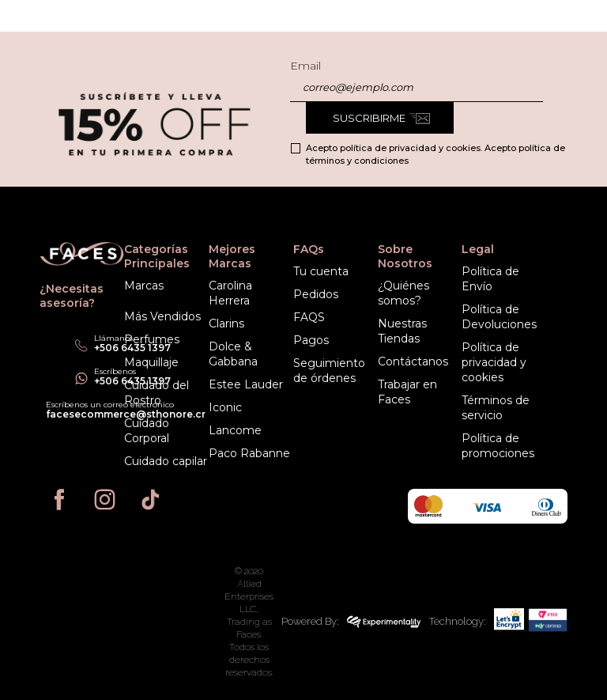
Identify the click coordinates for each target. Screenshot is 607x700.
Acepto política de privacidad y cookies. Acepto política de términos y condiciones (435, 154)
